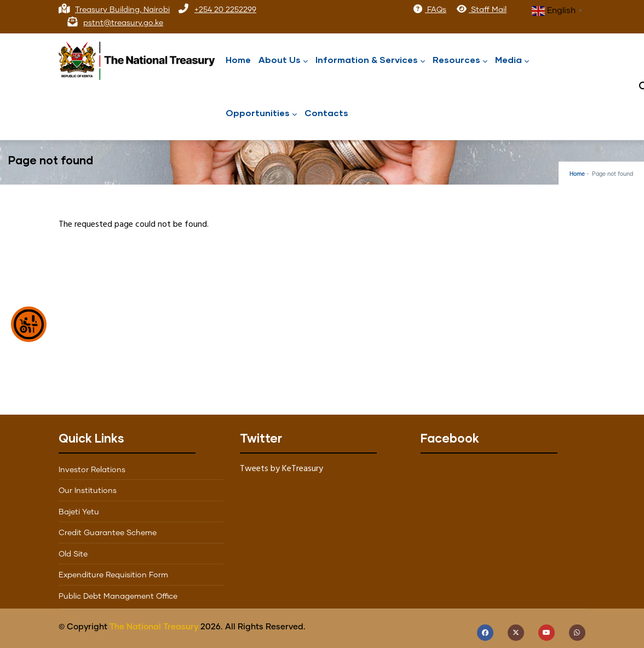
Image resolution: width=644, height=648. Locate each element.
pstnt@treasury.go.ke (123, 23)
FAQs (429, 10)
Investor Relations (92, 470)
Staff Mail (481, 10)
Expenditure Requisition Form (113, 575)
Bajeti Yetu (79, 512)
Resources (460, 61)
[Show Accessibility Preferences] (29, 324)
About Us (283, 61)
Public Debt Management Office (118, 597)
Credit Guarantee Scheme (108, 533)
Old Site (73, 554)
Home (238, 59)
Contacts (326, 113)
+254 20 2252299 (225, 10)
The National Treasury (154, 627)
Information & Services (370, 61)
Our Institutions (88, 491)
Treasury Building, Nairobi (122, 10)
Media (512, 61)
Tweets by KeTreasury (281, 469)
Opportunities (261, 114)
